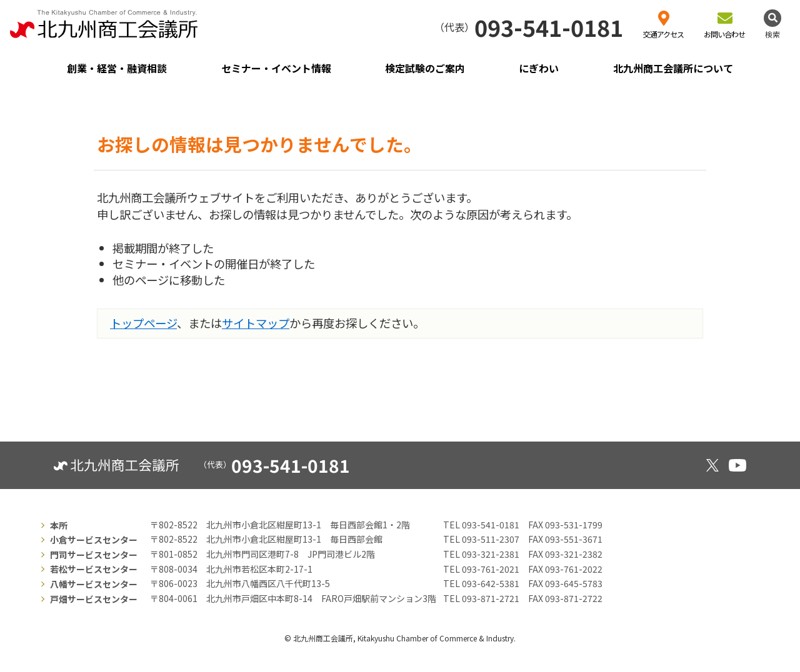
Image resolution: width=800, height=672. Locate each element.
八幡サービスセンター (94, 584)
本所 (59, 525)
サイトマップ (256, 323)
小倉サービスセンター (94, 540)
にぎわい (539, 68)
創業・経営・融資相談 (117, 68)
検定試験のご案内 (425, 68)
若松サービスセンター (94, 569)
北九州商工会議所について (673, 68)
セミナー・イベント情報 (276, 68)
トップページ (143, 323)
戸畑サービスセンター (94, 599)
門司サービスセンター (94, 555)
